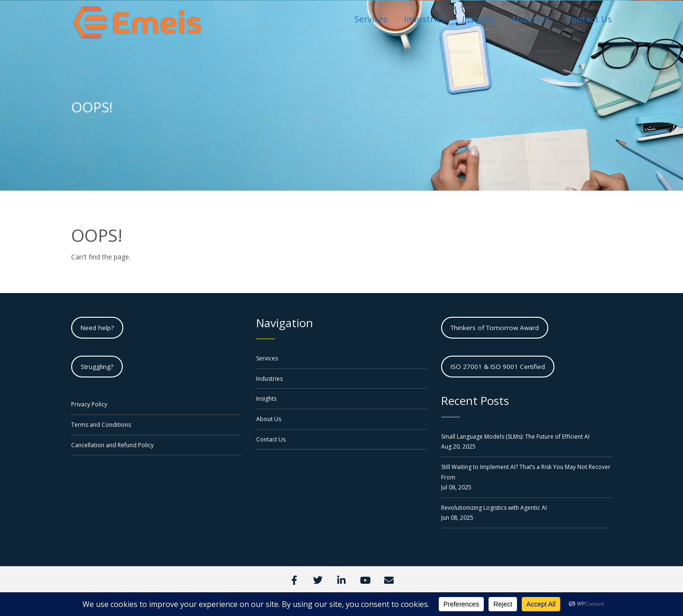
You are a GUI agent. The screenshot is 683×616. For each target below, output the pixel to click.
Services (267, 358)
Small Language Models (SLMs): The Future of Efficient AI (515, 437)
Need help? (97, 328)
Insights (266, 399)
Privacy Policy (89, 404)
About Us (269, 419)
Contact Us (271, 439)
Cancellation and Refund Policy (112, 445)
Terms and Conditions (101, 425)
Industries (269, 379)
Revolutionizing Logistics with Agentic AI (494, 508)
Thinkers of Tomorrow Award (495, 328)
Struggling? (97, 367)
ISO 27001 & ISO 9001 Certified (498, 367)
